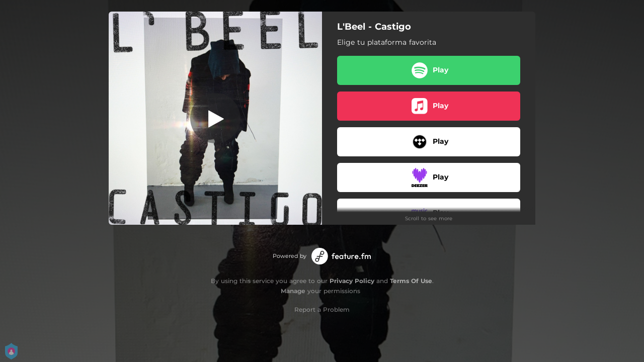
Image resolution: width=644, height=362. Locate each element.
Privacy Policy (352, 281)
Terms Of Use (411, 281)
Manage (293, 291)
